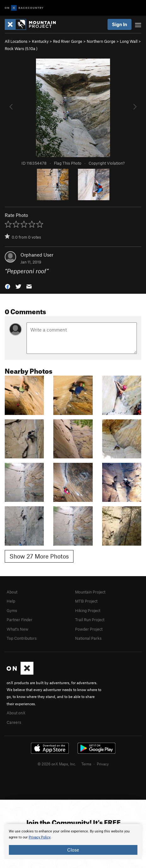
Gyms (12, 610)
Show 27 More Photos (39, 556)
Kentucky (40, 41)
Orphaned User (37, 255)
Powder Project (89, 629)
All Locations (16, 41)
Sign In (120, 24)
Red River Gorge (68, 41)
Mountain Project (90, 592)
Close (73, 850)
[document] (73, 842)
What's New (18, 629)
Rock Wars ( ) (21, 48)
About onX (16, 713)
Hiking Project (88, 610)
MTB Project (86, 601)
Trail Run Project (90, 620)
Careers (14, 722)
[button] (8, 286)
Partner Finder (20, 620)
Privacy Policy (40, 837)
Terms (86, 764)
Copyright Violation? (107, 163)
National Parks (88, 638)
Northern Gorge (101, 41)
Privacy (103, 764)
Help (11, 601)
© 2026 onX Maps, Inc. (57, 764)
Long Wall (129, 41)
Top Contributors (22, 638)
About (12, 592)
